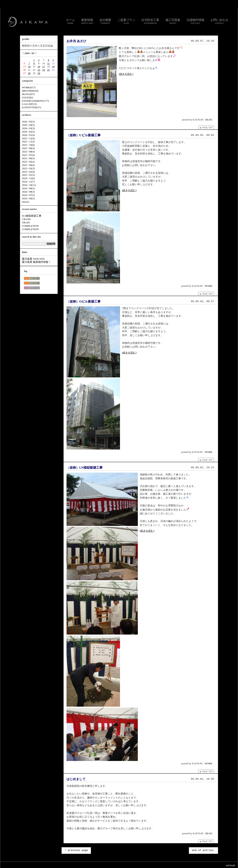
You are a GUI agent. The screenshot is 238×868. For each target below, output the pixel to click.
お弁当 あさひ (76, 41)
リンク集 (101, 865)
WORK (208, 286)
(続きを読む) (126, 74)
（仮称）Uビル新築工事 (84, 135)
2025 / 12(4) (28, 138)
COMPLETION (30, 226)
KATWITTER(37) (31, 107)
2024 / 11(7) (28, 182)
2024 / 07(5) (28, 195)
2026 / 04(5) (28, 125)
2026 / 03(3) (28, 128)
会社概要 (105, 21)
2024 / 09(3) (28, 188)
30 (39, 73)
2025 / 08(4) (28, 152)
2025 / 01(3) (28, 175)
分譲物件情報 (195, 21)
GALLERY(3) (29, 104)
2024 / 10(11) (29, 185)
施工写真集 (173, 21)
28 (29, 73)
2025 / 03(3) (28, 168)
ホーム (70, 21)
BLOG (209, 120)
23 (39, 70)
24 (44, 70)
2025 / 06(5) (28, 158)
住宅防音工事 (150, 21)
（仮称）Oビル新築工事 (84, 301)
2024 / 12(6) (28, 178)
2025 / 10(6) (28, 145)
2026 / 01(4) (28, 135)
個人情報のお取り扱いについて (121, 865)
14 (29, 66)
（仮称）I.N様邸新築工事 (85, 468)
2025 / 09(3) (28, 148)
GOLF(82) (28, 97)
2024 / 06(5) (28, 198)
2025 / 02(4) (28, 172)
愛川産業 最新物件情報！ (36, 262)
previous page (76, 850)
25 (48, 70)
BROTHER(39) (30, 91)
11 (48, 63)
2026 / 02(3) (28, 132)
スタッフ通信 (75, 865)
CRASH (26, 219)
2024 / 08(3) (28, 192)
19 (53, 66)
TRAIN (26, 222)
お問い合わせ (219, 21)
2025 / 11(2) (28, 142)
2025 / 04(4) (28, 165)
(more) (25, 202)
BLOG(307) (28, 94)
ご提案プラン (126, 21)
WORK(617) (29, 87)
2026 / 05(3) (28, 122)
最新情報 (87, 21)
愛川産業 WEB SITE (33, 259)
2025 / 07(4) (28, 155)
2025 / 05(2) (28, 162)
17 (44, 66)
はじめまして (76, 779)
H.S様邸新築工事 (32, 216)
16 (39, 66)
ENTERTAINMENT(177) (35, 101)
